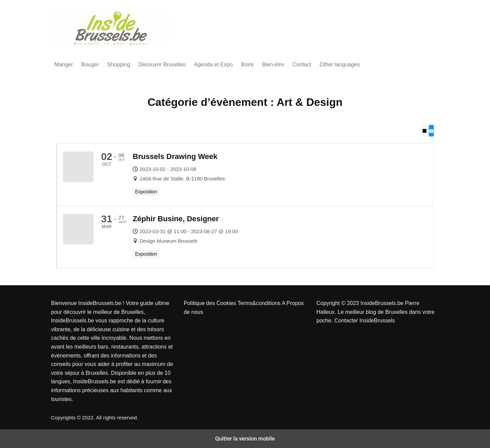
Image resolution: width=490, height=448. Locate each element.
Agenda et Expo (213, 65)
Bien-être (273, 65)
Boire (247, 65)
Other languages (340, 65)
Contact (302, 65)
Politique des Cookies (211, 303)
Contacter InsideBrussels (364, 321)
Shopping (119, 65)
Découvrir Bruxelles (162, 65)
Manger (64, 65)
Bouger (90, 65)
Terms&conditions (260, 303)
